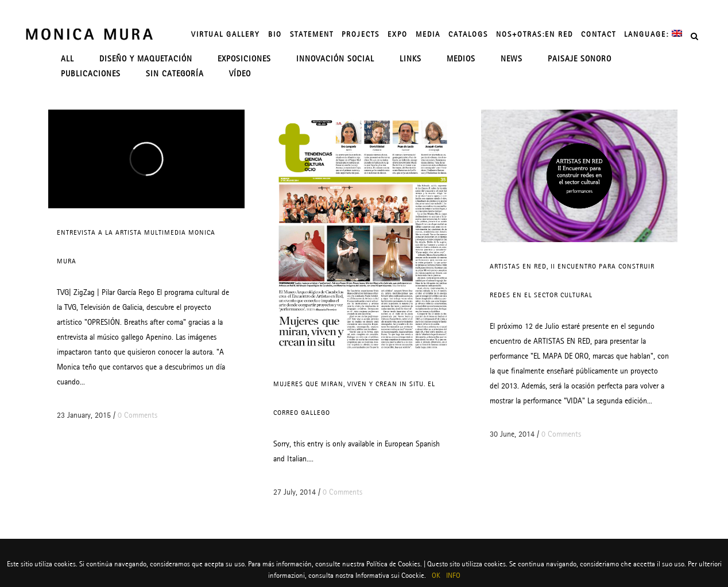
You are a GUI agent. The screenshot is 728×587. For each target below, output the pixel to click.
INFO (453, 575)
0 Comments (138, 415)
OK (436, 575)
